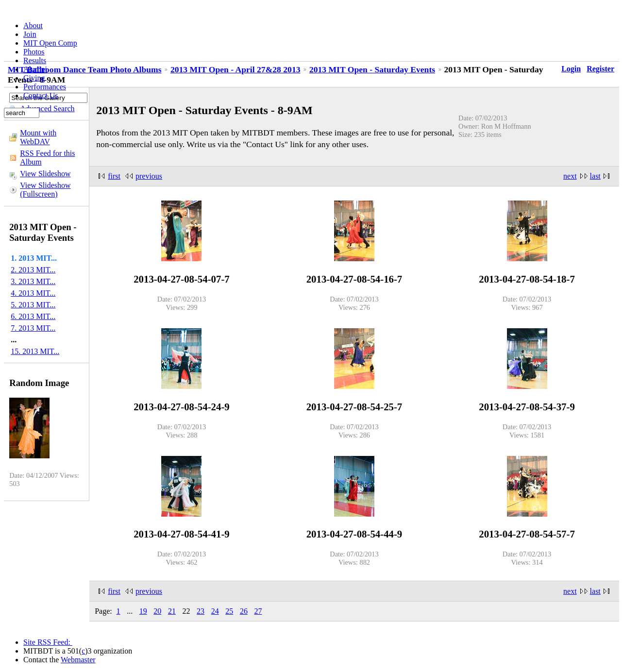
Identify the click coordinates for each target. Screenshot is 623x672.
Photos (34, 52)
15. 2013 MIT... (35, 351)
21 (172, 611)
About (33, 25)
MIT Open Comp (50, 43)
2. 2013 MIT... (33, 270)
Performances (45, 87)
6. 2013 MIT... (33, 316)
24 (215, 611)
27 (258, 611)
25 (229, 611)
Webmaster (78, 660)
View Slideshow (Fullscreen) (45, 190)
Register (600, 69)
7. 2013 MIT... (33, 328)
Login (571, 69)
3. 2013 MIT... (33, 281)
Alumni (35, 69)
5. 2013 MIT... (33, 305)
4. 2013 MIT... (33, 293)
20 (157, 611)
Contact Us (41, 95)
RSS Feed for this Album (47, 158)
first (114, 176)
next (570, 176)
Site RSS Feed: (48, 642)
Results (35, 60)
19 (143, 611)
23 (201, 611)
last (595, 176)
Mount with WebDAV (38, 137)
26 (244, 611)
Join (30, 34)
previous (149, 176)
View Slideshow (45, 174)
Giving (34, 78)
